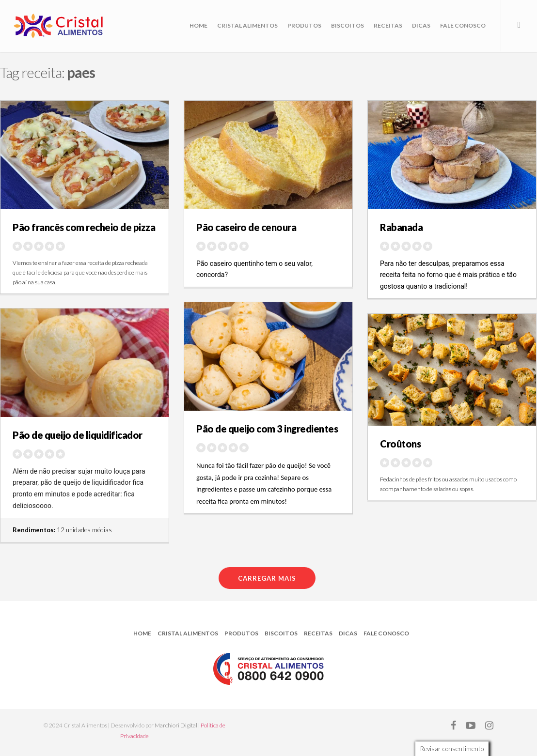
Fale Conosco (463, 25)
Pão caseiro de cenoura (246, 227)
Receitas (388, 25)
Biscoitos (347, 25)
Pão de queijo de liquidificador (78, 435)
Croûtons (400, 444)
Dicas (421, 25)
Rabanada (401, 227)
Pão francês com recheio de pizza (84, 227)
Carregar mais (267, 578)
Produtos (304, 25)
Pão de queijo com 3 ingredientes (267, 429)
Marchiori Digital (176, 725)
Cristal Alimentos (247, 25)
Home (198, 25)
